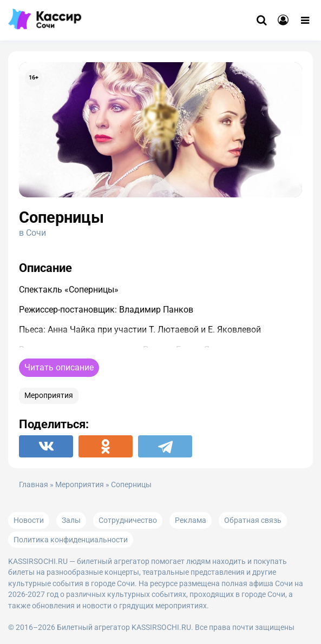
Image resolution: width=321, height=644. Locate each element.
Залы (71, 520)
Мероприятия (49, 396)
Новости (29, 520)
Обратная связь (253, 520)
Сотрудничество (128, 520)
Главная (34, 485)
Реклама (191, 520)
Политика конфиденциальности (71, 540)
